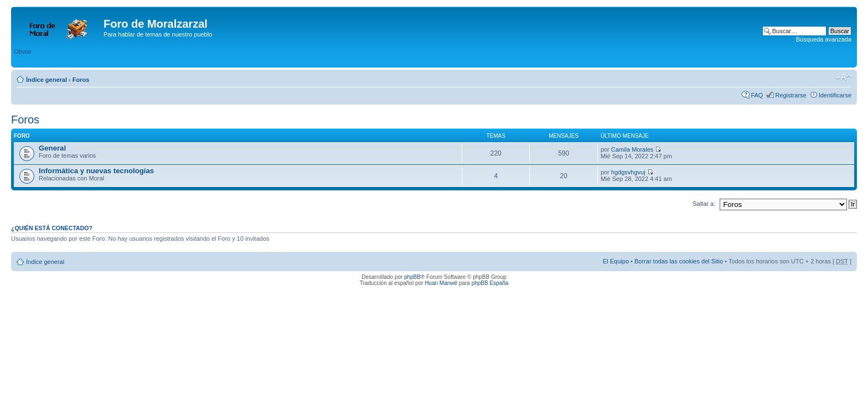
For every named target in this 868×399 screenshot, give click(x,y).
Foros (81, 80)
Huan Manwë (441, 283)
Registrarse (790, 95)
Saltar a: (704, 204)
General (52, 148)
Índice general (46, 80)
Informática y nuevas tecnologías (96, 171)
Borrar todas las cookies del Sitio (679, 261)
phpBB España (490, 283)
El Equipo (616, 261)
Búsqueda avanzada (824, 39)
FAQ (757, 95)
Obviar (23, 51)
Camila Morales (632, 149)
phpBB (412, 277)
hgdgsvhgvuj (628, 172)
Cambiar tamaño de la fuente (843, 77)
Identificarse (835, 95)
